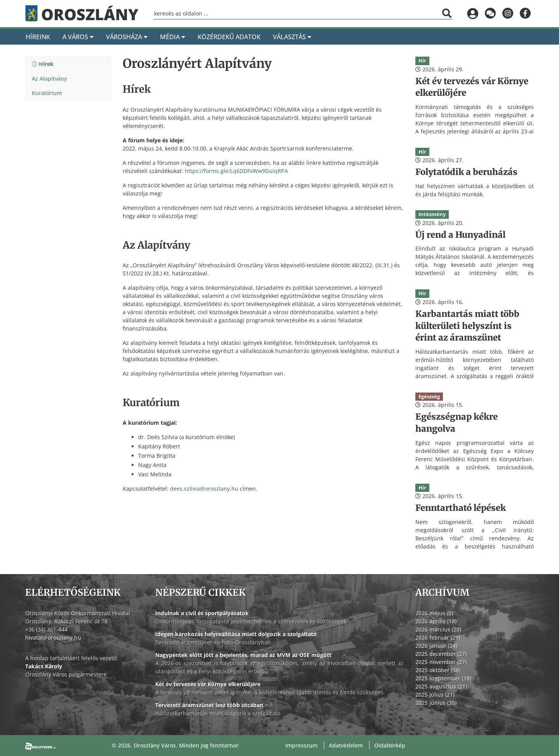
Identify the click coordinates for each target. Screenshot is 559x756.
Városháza (127, 37)
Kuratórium (47, 93)
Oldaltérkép (390, 745)
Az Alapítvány (49, 79)
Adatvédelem (346, 745)
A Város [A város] (78, 37)
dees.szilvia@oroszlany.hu (204, 489)
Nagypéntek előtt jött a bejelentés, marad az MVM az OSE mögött (243, 655)
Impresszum (301, 745)
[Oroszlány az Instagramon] (508, 14)
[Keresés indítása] (447, 13)
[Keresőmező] (303, 14)
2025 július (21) (435, 695)
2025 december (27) (441, 654)
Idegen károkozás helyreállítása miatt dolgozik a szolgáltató (236, 634)
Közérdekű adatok (229, 37)
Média (173, 37)
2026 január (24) (436, 646)
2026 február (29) (438, 637)
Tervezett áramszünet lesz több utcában (209, 705)
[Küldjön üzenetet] (490, 14)
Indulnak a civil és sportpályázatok (202, 613)
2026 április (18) (436, 621)
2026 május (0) (434, 613)
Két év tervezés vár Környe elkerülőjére (208, 684)
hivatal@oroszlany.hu (53, 637)
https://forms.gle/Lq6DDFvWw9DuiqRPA (236, 171)
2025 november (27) (441, 662)
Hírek (46, 64)
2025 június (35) (436, 703)
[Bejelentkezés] (473, 14)
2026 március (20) (438, 629)
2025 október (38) (438, 670)
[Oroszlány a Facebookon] (525, 14)
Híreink (38, 37)
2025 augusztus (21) (441, 686)
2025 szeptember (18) (443, 678)
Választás (292, 37)
